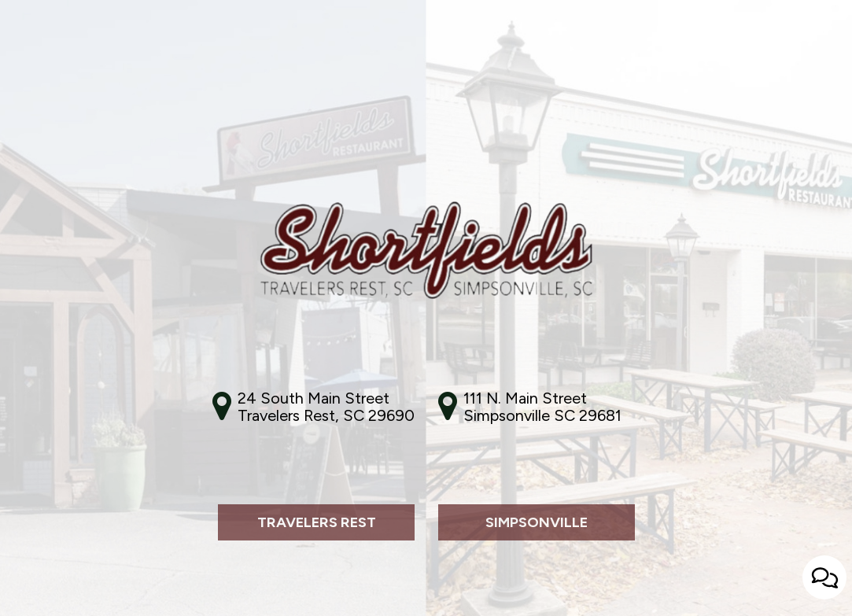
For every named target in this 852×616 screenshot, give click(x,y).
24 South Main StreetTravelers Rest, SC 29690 (326, 407)
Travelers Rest (297, 581)
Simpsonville (513, 581)
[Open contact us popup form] (824, 577)
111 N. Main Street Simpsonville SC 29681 (542, 407)
